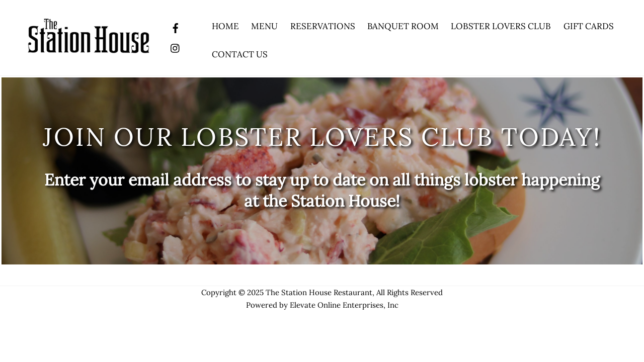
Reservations (323, 26)
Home (225, 26)
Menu (264, 26)
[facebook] (176, 27)
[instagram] (176, 47)
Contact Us (240, 54)
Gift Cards (589, 26)
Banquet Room (403, 26)
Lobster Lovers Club (501, 26)
